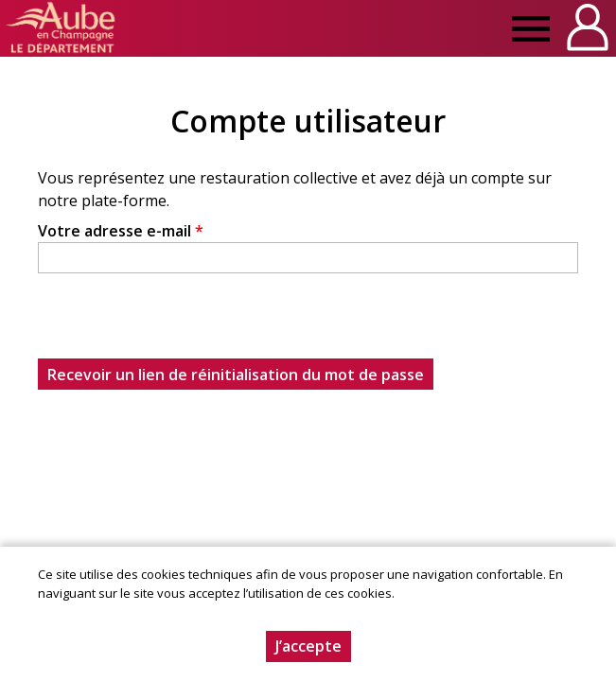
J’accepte (308, 646)
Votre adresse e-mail (121, 231)
